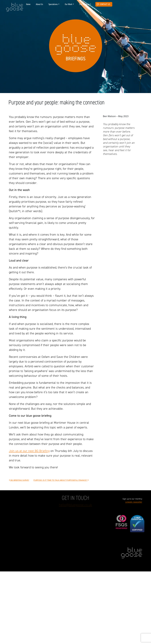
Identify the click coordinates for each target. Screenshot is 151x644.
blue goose (15, 7)
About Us (39, 4)
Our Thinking (84, 4)
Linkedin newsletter (134, 502)
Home (28, 4)
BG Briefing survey (19, 480)
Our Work (68, 4)
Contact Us (105, 4)
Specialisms (53, 4)
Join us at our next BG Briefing (29, 451)
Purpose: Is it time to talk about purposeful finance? (61, 480)
